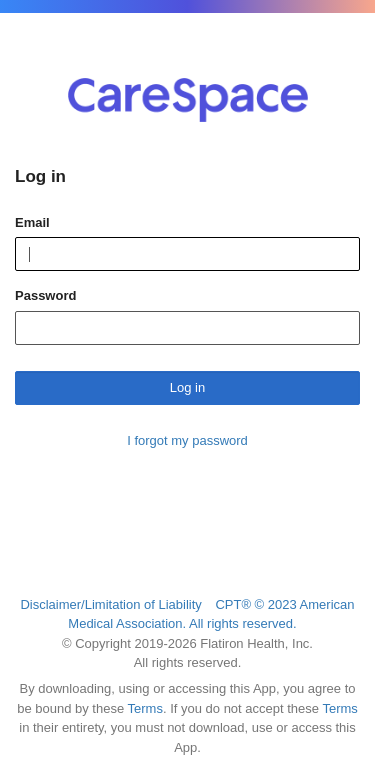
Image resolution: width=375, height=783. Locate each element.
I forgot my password (187, 440)
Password (45, 295)
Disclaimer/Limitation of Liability (110, 604)
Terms (145, 708)
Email (32, 222)
